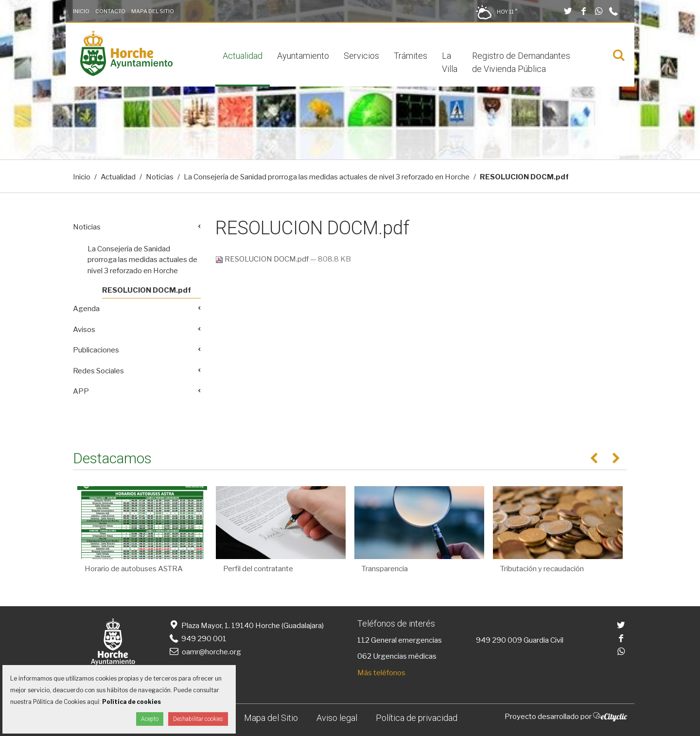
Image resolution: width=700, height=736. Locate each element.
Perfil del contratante (258, 569)
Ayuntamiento (303, 56)
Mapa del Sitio (153, 11)
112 (363, 640)
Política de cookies (131, 702)
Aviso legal (337, 718)
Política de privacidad (417, 718)
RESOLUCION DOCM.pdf (263, 259)
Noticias (160, 177)
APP (81, 391)
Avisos (84, 330)
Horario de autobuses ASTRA (134, 569)
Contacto (110, 11)
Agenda (86, 309)
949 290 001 (197, 639)
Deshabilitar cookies (198, 719)
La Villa (450, 62)
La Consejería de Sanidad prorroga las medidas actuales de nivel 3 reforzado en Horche (327, 177)
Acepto (150, 719)
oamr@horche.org (204, 652)
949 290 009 (499, 640)
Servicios (361, 56)
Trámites (411, 56)
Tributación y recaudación (542, 569)
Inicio (81, 11)
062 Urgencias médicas (397, 656)
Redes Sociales (98, 371)
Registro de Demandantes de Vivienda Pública (521, 62)
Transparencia (385, 569)
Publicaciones (96, 350)
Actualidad (243, 56)
